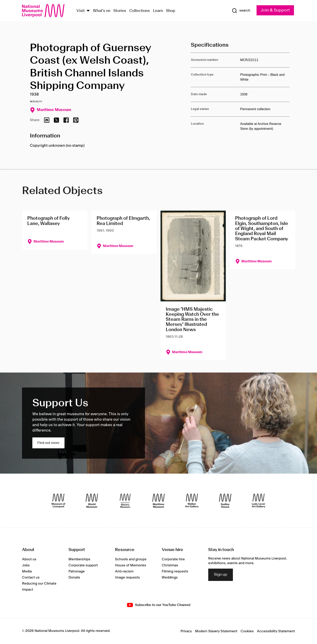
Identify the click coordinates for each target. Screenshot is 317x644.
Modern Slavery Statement (216, 631)
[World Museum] (92, 501)
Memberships (79, 559)
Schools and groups (131, 559)
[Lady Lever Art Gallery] (259, 501)
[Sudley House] (225, 501)
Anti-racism (124, 571)
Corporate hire (173, 559)
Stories (120, 11)
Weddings (170, 577)
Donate (74, 577)
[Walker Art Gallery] (192, 501)
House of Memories (131, 565)
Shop (171, 11)
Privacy (186, 631)
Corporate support (83, 565)
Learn (158, 11)
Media (27, 571)
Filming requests (175, 571)
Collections (140, 11)
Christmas (170, 565)
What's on (102, 11)
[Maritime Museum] (158, 501)
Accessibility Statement (276, 631)
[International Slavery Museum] (125, 501)
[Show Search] (241, 11)
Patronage (77, 571)
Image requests (127, 577)
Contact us (31, 577)
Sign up (221, 575)
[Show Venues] (88, 11)
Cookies (247, 631)
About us (29, 559)
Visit (81, 11)
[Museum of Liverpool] (58, 501)
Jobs (26, 565)
